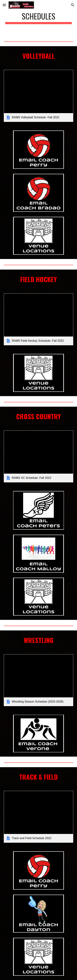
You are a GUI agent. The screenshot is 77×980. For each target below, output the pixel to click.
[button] (4, 5)
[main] (39, 18)
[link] (39, 96)
